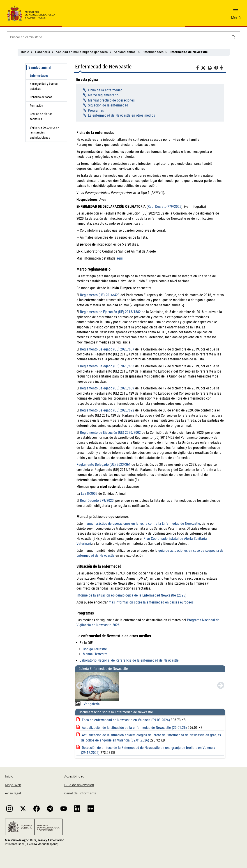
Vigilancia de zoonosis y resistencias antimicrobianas (45, 132)
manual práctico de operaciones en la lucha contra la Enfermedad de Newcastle (142, 523)
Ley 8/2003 (89, 494)
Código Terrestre (95, 649)
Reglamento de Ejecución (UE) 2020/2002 (110, 433)
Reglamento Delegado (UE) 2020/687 (107, 349)
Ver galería (91, 704)
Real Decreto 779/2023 (165, 207)
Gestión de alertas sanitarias (41, 116)
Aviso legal (13, 793)
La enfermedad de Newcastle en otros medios (121, 115)
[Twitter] (204, 68)
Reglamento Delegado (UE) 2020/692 (107, 410)
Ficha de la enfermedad (105, 90)
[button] (236, 12)
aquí (120, 258)
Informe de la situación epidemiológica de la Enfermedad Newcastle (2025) (131, 595)
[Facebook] (199, 68)
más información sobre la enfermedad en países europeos (151, 602)
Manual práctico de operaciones (111, 100)
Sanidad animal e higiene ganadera (82, 52)
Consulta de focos (41, 97)
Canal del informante (80, 793)
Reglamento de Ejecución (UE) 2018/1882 (110, 312)
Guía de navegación (79, 785)
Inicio (25, 52)
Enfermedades (153, 52)
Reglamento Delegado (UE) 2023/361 (104, 465)
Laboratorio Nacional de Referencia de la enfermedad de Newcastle (129, 660)
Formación (36, 106)
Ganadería (43, 52)
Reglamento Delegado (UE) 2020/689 (107, 388)
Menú (236, 18)
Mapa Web (13, 785)
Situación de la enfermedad (108, 105)
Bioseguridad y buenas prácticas (44, 86)
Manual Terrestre (95, 654)
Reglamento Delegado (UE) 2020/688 (107, 366)
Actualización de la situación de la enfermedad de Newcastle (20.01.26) (135, 728)
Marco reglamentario (103, 95)
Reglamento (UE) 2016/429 (100, 295)
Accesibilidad (74, 776)
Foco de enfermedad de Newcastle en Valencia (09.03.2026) (126, 720)
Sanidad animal (125, 52)
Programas (96, 110)
